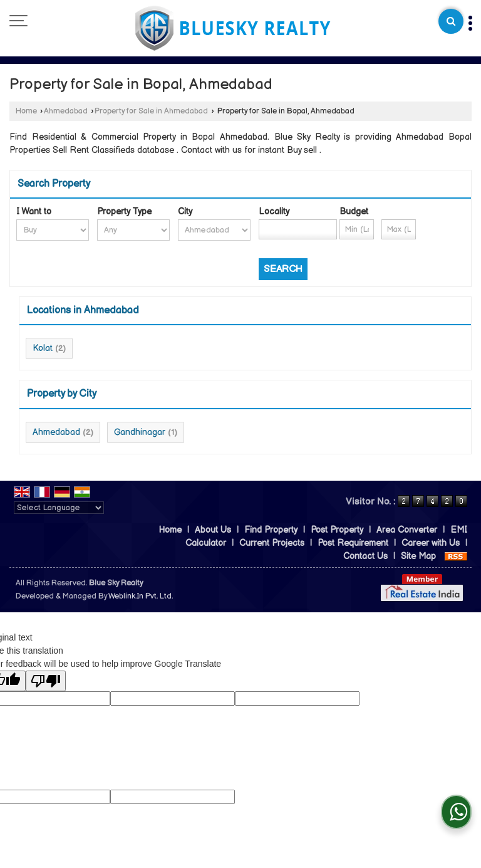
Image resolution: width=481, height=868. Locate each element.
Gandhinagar (140, 432)
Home (26, 111)
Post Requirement (353, 543)
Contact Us (365, 556)
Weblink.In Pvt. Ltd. (141, 596)
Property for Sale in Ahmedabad (151, 111)
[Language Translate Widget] (59, 508)
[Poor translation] (46, 681)
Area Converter (407, 530)
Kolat (43, 348)
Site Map (418, 556)
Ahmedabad (66, 111)
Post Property (337, 530)
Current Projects (272, 543)
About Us (213, 530)
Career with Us (431, 543)
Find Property (271, 530)
